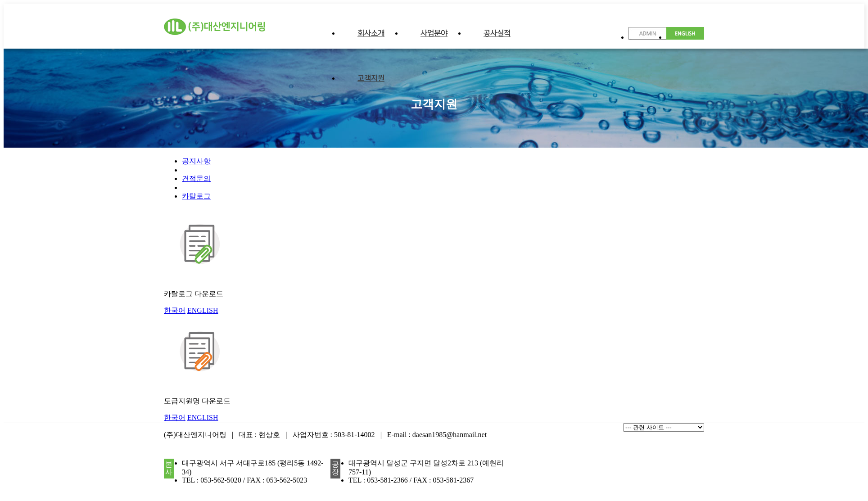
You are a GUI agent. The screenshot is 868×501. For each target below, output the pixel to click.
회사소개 (371, 33)
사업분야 (434, 33)
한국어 (175, 310)
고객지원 (371, 78)
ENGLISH (203, 310)
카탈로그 (196, 196)
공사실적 (497, 33)
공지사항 (196, 161)
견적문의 (196, 178)
